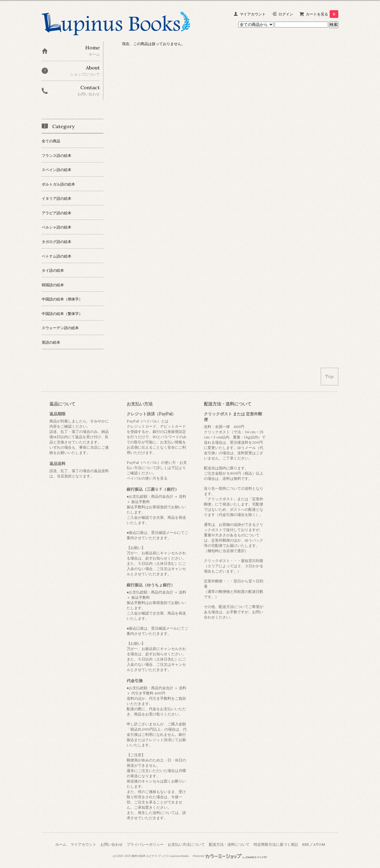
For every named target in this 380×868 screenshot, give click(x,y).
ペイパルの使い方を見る (147, 478)
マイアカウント (253, 14)
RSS (306, 844)
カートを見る (322, 14)
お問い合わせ (112, 844)
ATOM (319, 844)
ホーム (61, 844)
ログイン (286, 14)
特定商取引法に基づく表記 (276, 844)
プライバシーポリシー (145, 844)
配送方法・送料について (229, 844)
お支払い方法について (186, 844)
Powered (230, 856)
